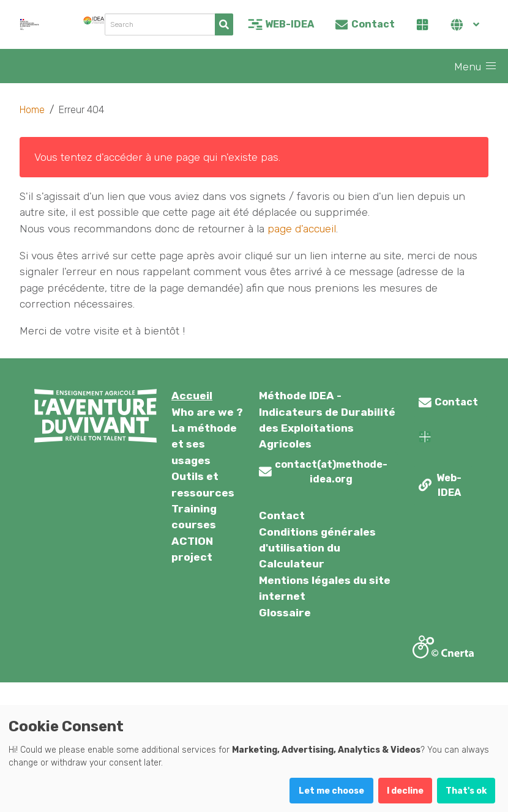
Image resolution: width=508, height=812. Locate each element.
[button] (491, 66)
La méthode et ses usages (204, 444)
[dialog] (254, 758)
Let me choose (331, 791)
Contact (282, 515)
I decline (405, 791)
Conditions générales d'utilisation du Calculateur (317, 548)
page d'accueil (302, 229)
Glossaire (285, 613)
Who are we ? (207, 412)
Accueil (192, 396)
